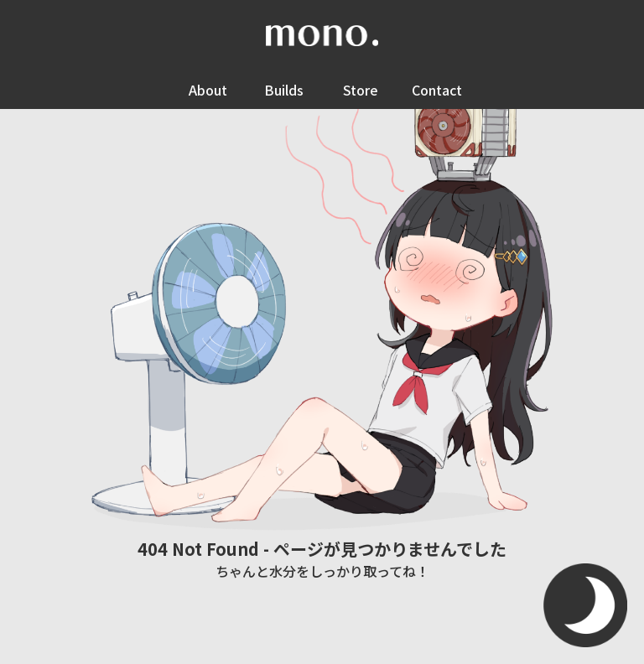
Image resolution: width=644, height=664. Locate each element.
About (208, 90)
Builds (284, 90)
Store (361, 90)
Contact (437, 90)
